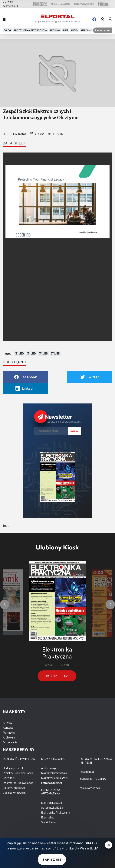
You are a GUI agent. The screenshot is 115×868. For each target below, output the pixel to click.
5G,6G (7, 30)
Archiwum (9, 737)
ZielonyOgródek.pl (14, 788)
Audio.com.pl (49, 768)
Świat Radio (48, 822)
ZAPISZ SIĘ (52, 859)
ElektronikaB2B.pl (52, 803)
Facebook (25, 377)
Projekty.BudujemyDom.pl (18, 773)
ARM (65, 30)
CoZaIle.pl (9, 778)
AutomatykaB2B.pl (53, 808)
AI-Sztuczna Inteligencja (30, 30)
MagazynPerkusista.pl (55, 778)
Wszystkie (103, 30)
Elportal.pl (47, 817)
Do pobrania (10, 742)
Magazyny (9, 733)
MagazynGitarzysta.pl (54, 773)
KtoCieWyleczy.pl (90, 788)
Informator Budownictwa (18, 783)
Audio (74, 30)
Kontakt (8, 728)
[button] (5, 604)
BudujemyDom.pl (13, 768)
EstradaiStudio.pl (52, 783)
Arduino (55, 30)
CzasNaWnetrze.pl (14, 793)
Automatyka (89, 30)
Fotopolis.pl (87, 772)
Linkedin (26, 388)
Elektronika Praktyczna (56, 813)
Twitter (90, 377)
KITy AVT (9, 723)
